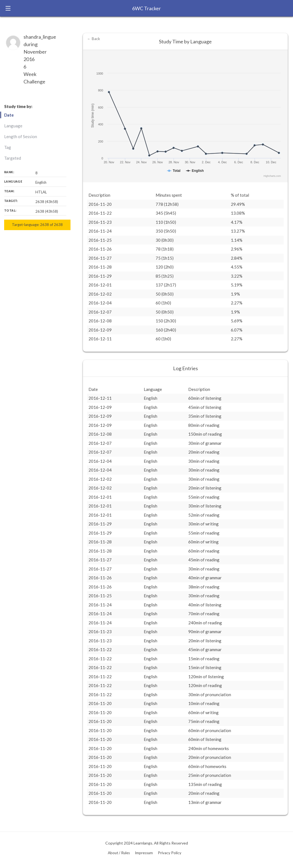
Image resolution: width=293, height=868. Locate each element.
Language (13, 126)
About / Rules (119, 853)
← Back (94, 39)
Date (9, 115)
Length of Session (21, 136)
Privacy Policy (170, 853)
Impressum (144, 853)
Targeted (13, 158)
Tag (8, 147)
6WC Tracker (146, 8)
